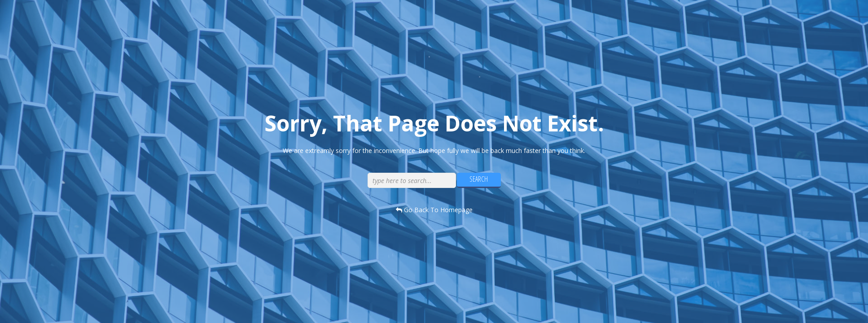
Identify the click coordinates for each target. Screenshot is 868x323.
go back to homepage (434, 210)
